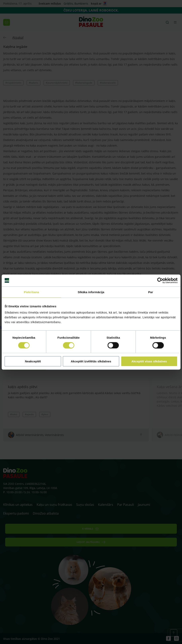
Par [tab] (151, 292)
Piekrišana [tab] (31, 292)
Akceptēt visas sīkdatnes (149, 361)
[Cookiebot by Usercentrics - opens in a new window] (160, 280)
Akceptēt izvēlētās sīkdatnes (91, 361)
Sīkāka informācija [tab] (91, 292)
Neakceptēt (33, 361)
